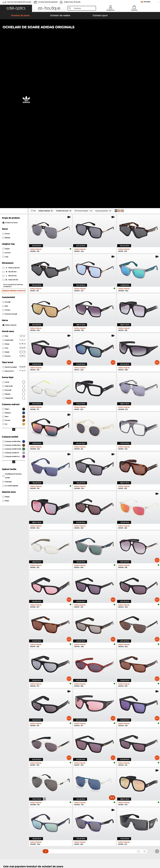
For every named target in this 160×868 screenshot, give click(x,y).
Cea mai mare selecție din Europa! (19, 2)
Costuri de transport (62, 809)
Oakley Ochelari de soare (13, 716)
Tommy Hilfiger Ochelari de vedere (94, 747)
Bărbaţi (6, 80)
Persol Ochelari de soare (13, 718)
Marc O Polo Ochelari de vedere (16, 741)
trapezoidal (14, 240)
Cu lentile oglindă (10, 328)
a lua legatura (7, 812)
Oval (14, 190)
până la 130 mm (11, 110)
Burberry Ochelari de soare (92, 718)
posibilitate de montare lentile (12, 318)
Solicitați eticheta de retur (64, 812)
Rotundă (14, 232)
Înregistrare (111, 10)
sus (156, 857)
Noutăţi (6, 144)
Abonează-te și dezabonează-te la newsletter (124, 809)
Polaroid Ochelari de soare (92, 716)
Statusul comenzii (113, 815)
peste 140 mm (11, 122)
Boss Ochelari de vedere (90, 744)
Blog (108, 812)
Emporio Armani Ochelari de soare (17, 724)
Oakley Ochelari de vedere (14, 738)
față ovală (14, 228)
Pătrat (14, 186)
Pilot (14, 178)
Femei (6, 76)
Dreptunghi (14, 182)
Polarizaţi (7, 324)
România (147, 2)
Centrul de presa (8, 807)
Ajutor (109, 803)
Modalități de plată (61, 807)
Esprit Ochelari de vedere (90, 741)
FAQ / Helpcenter (113, 807)
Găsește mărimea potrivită (14, 133)
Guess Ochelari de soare (91, 721)
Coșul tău (134, 10)
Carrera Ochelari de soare (13, 721)
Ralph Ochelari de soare (91, 724)
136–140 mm (10, 118)
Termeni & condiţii (9, 857)
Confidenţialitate (24, 857)
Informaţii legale (38, 857)
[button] (16, 8)
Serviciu (57, 803)
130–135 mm (10, 114)
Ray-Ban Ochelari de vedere (14, 736)
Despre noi (7, 803)
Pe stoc (6, 152)
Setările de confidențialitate (13, 809)
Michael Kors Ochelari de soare (94, 713)
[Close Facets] (14, 53)
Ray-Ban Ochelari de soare (14, 713)
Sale (5, 148)
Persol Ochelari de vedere (91, 738)
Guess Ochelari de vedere (91, 736)
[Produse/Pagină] (84, 53)
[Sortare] (103, 53)
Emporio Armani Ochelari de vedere (17, 747)
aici (64, 775)
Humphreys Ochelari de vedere (15, 744)
